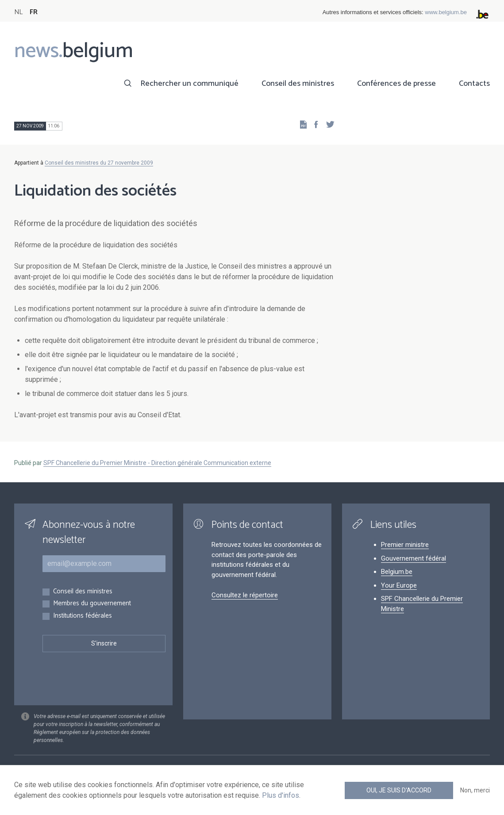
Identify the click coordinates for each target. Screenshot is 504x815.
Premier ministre (405, 545)
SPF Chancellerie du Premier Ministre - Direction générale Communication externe (157, 463)
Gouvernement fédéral (414, 558)
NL (18, 12)
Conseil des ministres (298, 84)
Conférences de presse (396, 84)
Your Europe (399, 585)
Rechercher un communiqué (189, 84)
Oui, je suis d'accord (399, 790)
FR (34, 12)
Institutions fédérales (83, 616)
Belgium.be (397, 572)
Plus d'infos (281, 795)
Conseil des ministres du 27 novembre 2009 (99, 163)
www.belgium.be (446, 12)
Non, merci (475, 790)
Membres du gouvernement (92, 604)
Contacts (474, 84)
